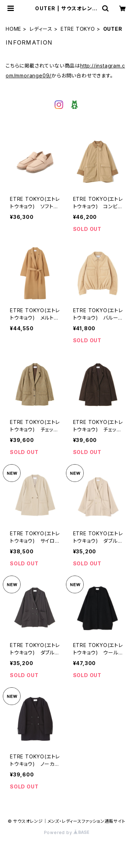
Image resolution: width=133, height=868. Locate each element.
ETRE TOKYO (78, 29)
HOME (13, 29)
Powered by (67, 832)
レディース (41, 29)
